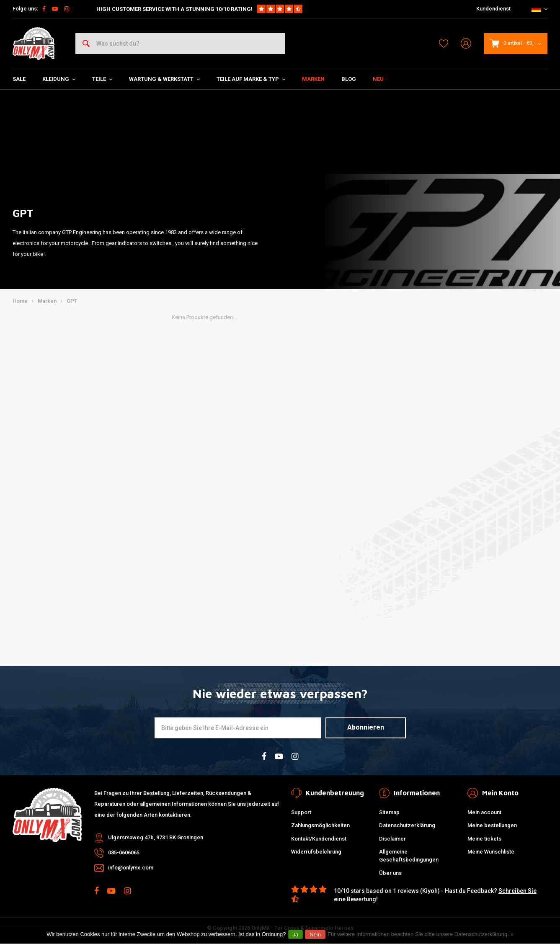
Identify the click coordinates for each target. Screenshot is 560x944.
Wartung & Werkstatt (164, 79)
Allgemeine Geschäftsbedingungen (409, 856)
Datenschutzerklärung (407, 825)
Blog (349, 79)
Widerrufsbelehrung (316, 852)
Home (20, 301)
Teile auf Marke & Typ (251, 79)
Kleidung (59, 79)
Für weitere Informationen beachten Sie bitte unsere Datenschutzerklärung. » (421, 934)
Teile (102, 79)
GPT (72, 301)
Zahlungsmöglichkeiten (320, 825)
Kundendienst (493, 9)
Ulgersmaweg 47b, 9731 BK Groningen (156, 837)
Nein (315, 935)
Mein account (484, 812)
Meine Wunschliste (491, 852)
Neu (378, 79)
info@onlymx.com (131, 868)
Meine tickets (484, 839)
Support (301, 812)
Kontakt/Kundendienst (319, 839)
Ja (296, 935)
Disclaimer (392, 839)
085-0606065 (124, 852)
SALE (19, 79)
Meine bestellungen (492, 825)
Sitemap (389, 812)
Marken (313, 79)
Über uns (390, 873)
